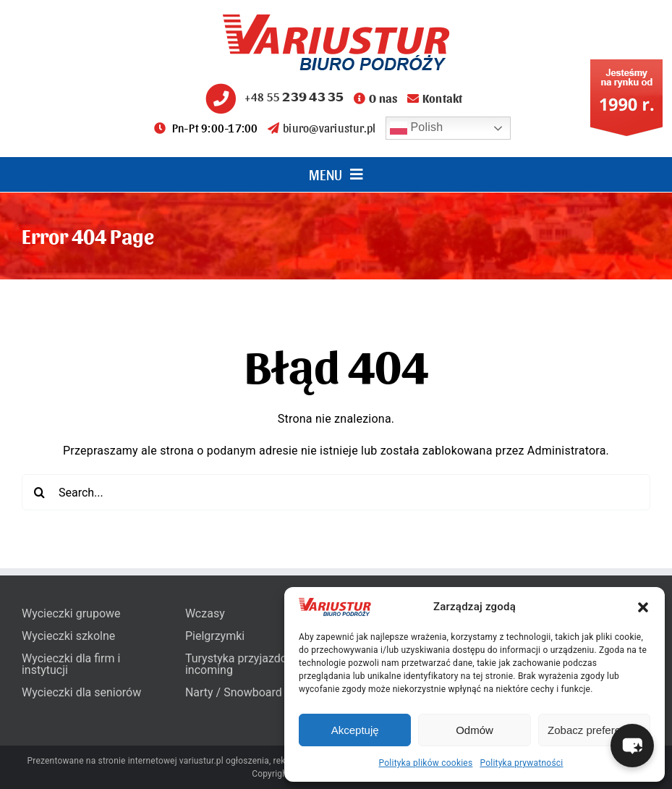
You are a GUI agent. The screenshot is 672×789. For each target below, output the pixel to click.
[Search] (40, 492)
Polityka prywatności (521, 763)
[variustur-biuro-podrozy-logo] (336, 20)
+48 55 (273, 97)
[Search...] (336, 492)
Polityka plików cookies (426, 763)
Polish (417, 128)
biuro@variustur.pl (322, 128)
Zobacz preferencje (594, 730)
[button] (643, 607)
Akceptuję (355, 730)
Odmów (475, 730)
